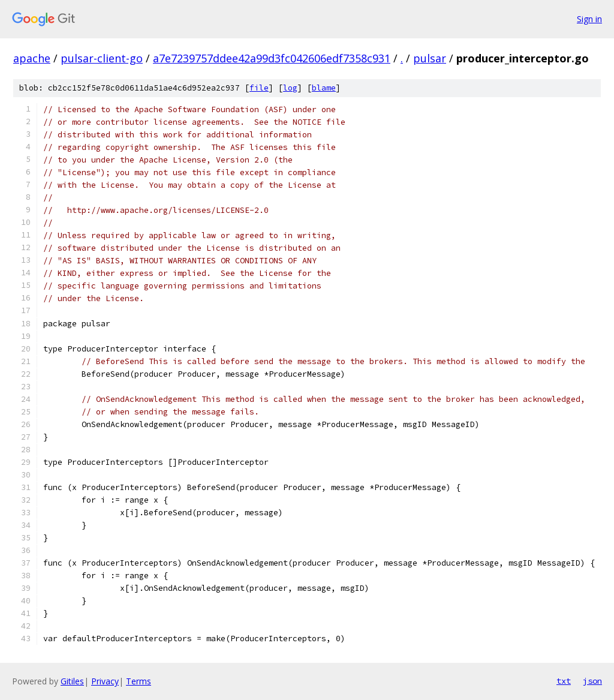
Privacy (105, 681)
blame (324, 88)
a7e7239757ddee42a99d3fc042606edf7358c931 (272, 58)
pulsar (430, 58)
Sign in (589, 19)
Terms (139, 681)
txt (564, 681)
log (290, 88)
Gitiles (72, 681)
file (259, 88)
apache (32, 58)
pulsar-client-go (102, 58)
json (592, 681)
